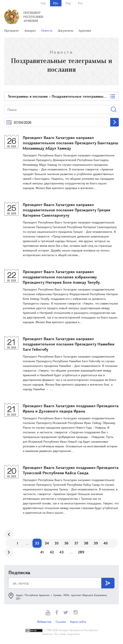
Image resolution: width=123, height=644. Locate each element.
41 (42, 552)
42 (52, 552)
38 (86, 543)
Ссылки (61, 622)
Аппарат (30, 30)
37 (76, 543)
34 (47, 543)
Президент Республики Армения (33, 17)
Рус (56, 3)
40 (106, 543)
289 (81, 552)
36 (66, 543)
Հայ (43, 3)
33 (37, 543)
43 (62, 552)
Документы (65, 30)
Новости (47, 30)
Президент (12, 30)
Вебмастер (44, 622)
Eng (68, 3)
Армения (85, 30)
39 (96, 543)
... (9, 122)
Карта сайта (78, 622)
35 (57, 543)
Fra (80, 3)
